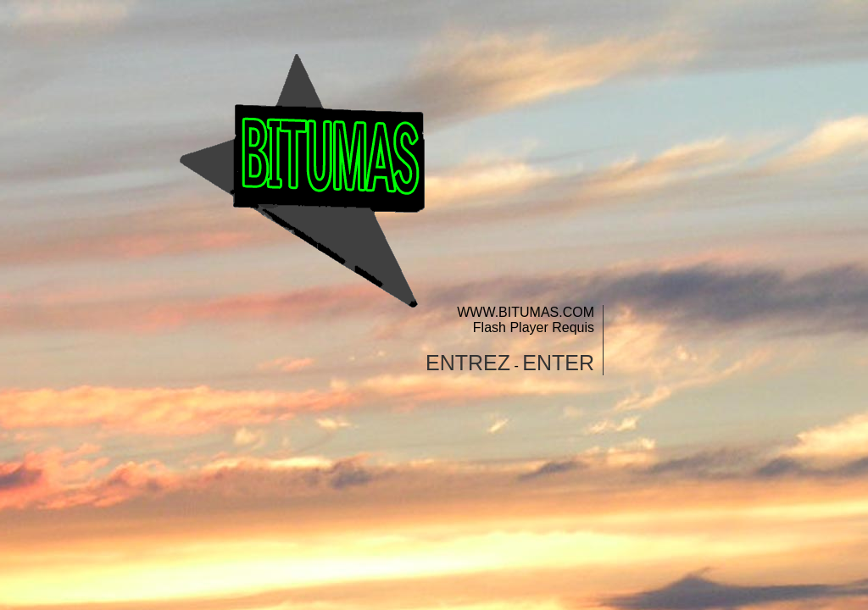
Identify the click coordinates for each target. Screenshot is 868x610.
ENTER (558, 363)
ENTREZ (468, 363)
